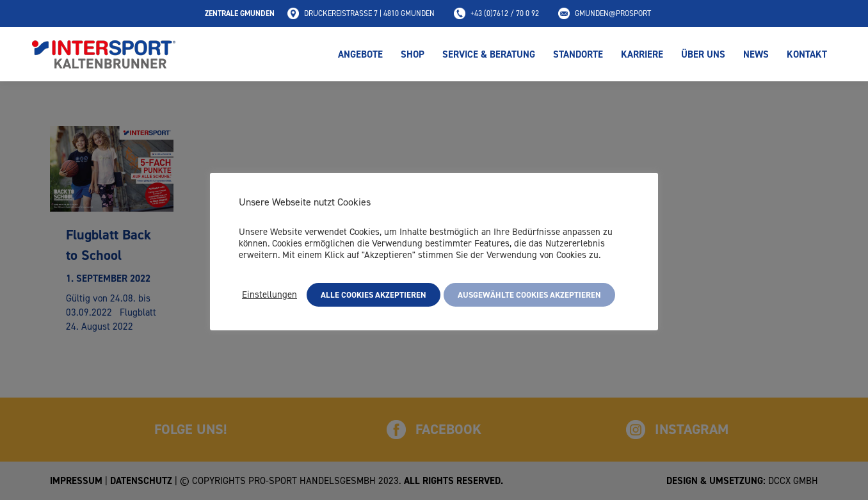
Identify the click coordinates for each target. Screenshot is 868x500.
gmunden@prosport (605, 13)
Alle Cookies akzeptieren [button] (374, 295)
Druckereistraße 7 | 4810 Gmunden (361, 13)
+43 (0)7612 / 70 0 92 (496, 13)
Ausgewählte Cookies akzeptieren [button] (529, 295)
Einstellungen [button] (269, 294)
